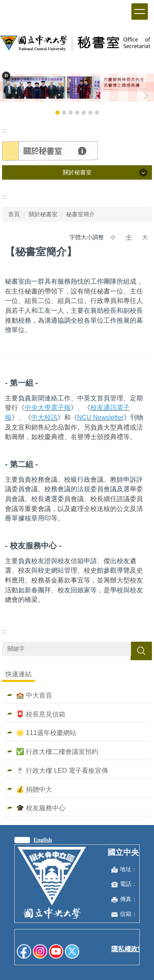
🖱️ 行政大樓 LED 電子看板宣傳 (62, 770)
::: (5, 131)
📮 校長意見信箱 (41, 714)
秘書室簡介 (80, 214)
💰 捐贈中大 (34, 789)
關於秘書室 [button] (77, 172)
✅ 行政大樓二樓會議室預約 (57, 751)
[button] (6, 76)
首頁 (14, 214)
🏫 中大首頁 (34, 695)
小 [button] (113, 237)
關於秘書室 (43, 214)
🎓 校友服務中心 (41, 808)
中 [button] (129, 237)
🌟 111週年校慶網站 (46, 733)
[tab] (57, 113)
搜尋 (141, 651)
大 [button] (145, 237)
